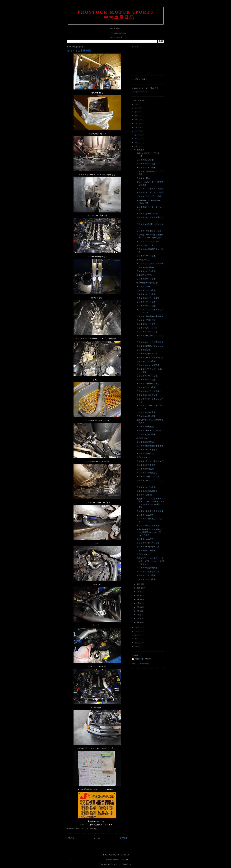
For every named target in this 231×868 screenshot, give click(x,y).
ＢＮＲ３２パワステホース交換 (150, 358)
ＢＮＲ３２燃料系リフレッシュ (150, 346)
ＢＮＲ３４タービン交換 (147, 214)
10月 (139, 588)
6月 (139, 603)
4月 (139, 611)
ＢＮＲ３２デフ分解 (145, 160)
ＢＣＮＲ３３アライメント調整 (150, 189)
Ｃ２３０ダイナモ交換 (146, 550)
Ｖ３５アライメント (145, 245)
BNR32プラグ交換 (144, 275)
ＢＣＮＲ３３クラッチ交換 (148, 298)
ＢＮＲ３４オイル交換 (146, 256)
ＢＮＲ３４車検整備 (145, 267)
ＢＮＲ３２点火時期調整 (147, 568)
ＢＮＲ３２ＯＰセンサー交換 (149, 430)
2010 (137, 643)
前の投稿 (123, 838)
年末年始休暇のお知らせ (147, 283)
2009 (137, 646)
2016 (137, 143)
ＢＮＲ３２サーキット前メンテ (150, 461)
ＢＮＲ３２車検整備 (79, 51)
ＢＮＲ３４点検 (143, 287)
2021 (137, 123)
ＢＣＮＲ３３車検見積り (147, 473)
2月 (139, 619)
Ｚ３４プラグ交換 (144, 495)
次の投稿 (71, 838)
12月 (139, 150)
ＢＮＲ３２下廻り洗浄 (146, 320)
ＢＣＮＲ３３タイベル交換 (148, 543)
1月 (139, 622)
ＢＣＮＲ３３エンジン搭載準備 (150, 342)
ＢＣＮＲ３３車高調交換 (147, 491)
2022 (137, 120)
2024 (137, 112)
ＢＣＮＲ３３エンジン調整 (148, 241)
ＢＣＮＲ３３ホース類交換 (148, 365)
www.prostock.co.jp (118, 33)
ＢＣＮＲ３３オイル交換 (147, 332)
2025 (137, 108)
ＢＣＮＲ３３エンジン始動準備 (150, 263)
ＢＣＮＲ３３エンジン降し (148, 395)
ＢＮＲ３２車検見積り (146, 469)
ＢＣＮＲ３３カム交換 (146, 412)
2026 (137, 104)
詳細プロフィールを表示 (141, 663)
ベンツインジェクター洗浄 (148, 526)
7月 (139, 599)
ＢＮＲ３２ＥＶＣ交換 (146, 465)
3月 (139, 615)
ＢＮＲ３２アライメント (147, 354)
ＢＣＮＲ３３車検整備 (146, 416)
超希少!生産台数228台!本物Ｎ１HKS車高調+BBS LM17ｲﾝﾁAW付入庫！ (150, 532)
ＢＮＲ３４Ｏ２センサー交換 (149, 231)
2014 (137, 627)
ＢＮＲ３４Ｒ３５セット (147, 450)
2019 (137, 131)
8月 (139, 596)
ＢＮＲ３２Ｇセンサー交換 (148, 547)
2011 (137, 639)
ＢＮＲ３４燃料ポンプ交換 (148, 477)
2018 (137, 135)
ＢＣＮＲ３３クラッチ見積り (149, 391)
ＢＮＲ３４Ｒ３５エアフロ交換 (150, 192)
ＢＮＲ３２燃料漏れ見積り (148, 384)
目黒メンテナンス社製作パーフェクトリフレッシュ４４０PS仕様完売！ (150, 561)
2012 (137, 635)
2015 (137, 146)
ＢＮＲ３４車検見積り (146, 453)
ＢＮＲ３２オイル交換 (146, 164)
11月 (139, 584)
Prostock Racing (143, 659)
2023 (137, 116)
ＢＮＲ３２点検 (143, 350)
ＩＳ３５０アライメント (147, 328)
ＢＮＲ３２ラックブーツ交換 (149, 196)
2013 (137, 631)
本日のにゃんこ (143, 260)
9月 (139, 592)
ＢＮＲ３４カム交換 (145, 515)
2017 (137, 139)
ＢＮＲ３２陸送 (143, 178)
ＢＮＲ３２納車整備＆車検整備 (150, 316)
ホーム (97, 838)
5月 (139, 607)
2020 (137, 127)
